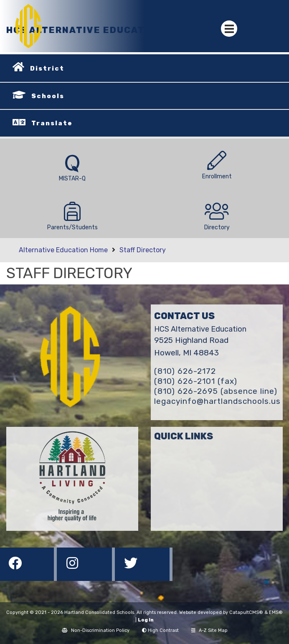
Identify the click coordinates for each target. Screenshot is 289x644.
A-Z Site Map (209, 630)
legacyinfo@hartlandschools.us (217, 401)
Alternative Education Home (63, 250)
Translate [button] (52, 123)
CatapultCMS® (246, 612)
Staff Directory (143, 250)
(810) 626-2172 (185, 371)
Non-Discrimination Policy (96, 630)
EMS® (276, 612)
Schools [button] (48, 96)
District (47, 68)
